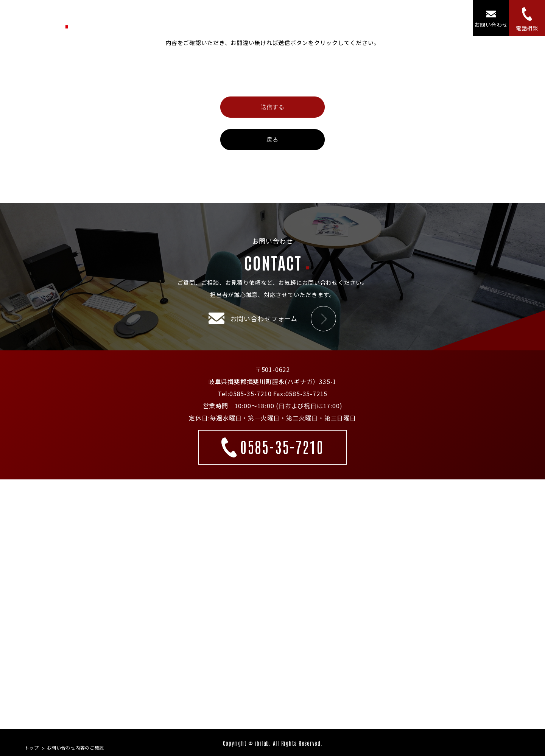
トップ (228, 18)
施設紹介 (376, 18)
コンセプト (337, 18)
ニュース (413, 18)
